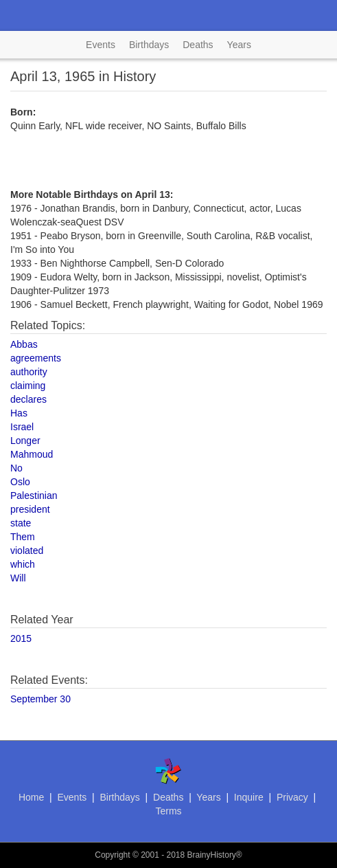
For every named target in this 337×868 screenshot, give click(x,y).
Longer (25, 441)
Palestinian (34, 496)
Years (239, 45)
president (30, 509)
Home (31, 797)
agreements (36, 358)
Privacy (292, 797)
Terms (168, 811)
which (23, 564)
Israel (22, 427)
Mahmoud (32, 454)
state (21, 523)
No (16, 468)
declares (28, 399)
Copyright (112, 855)
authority (29, 372)
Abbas (24, 344)
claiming (28, 386)
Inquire (249, 797)
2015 (21, 638)
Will (18, 578)
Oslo (20, 482)
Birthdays (149, 45)
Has (19, 413)
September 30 (40, 699)
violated (27, 550)
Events (101, 45)
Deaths (198, 45)
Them (23, 537)
